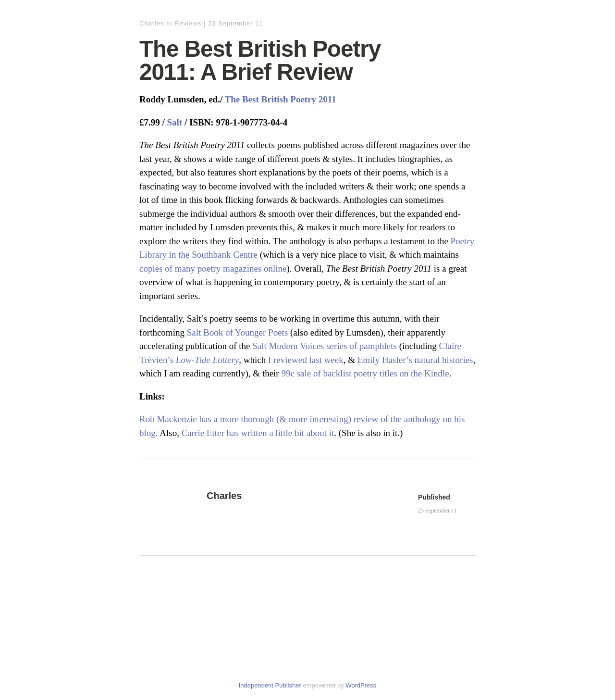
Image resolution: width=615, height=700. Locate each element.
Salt (175, 122)
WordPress (361, 685)
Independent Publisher (270, 685)
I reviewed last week (306, 360)
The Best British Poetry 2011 (281, 99)
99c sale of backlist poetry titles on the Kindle (365, 373)
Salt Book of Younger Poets (238, 332)
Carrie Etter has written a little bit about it (258, 433)
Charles (152, 23)
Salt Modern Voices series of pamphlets (325, 346)
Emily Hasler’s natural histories (415, 360)
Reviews (188, 23)
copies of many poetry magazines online (213, 269)
